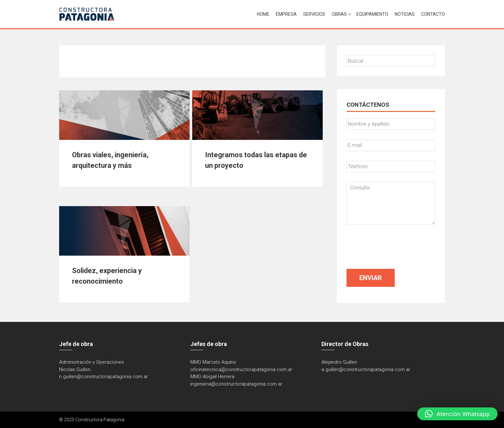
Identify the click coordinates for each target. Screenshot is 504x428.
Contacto (433, 14)
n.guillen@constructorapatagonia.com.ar (104, 377)
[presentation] (395, 247)
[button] (457, 414)
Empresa (286, 14)
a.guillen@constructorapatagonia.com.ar (366, 369)
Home (263, 14)
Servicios (314, 14)
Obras (339, 14)
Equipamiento (372, 14)
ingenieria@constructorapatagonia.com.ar (236, 384)
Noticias (405, 14)
